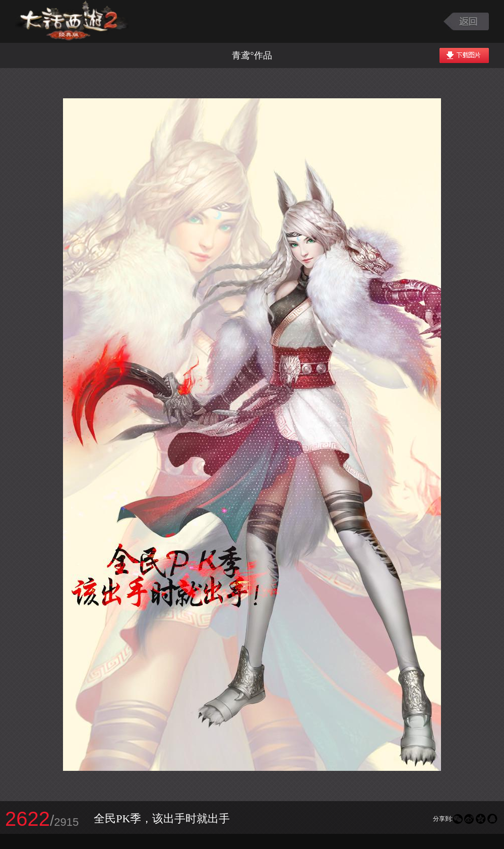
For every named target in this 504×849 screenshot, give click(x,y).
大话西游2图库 (72, 21)
